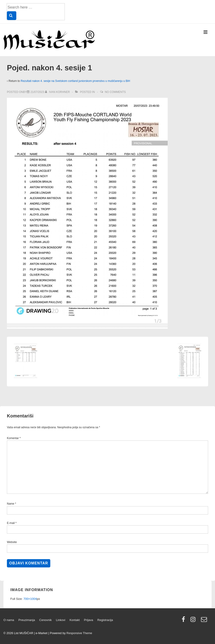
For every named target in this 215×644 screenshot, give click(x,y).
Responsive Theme (79, 633)
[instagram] (194, 621)
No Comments (115, 92)
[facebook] (184, 621)
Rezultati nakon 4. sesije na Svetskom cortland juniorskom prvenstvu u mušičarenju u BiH (75, 81)
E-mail (11, 523)
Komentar (14, 438)
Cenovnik (45, 620)
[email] (205, 621)
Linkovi (61, 620)
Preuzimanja (27, 620)
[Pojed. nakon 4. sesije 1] (37, 92)
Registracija (105, 620)
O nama (9, 620)
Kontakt (75, 620)
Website (12, 542)
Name (11, 504)
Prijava (88, 620)
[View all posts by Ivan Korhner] (58, 92)
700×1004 (30, 599)
